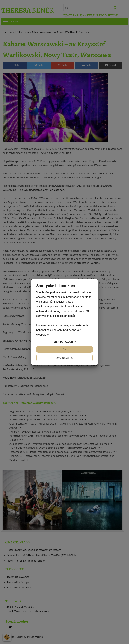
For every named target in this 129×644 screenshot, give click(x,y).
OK (64, 349)
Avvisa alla (65, 358)
